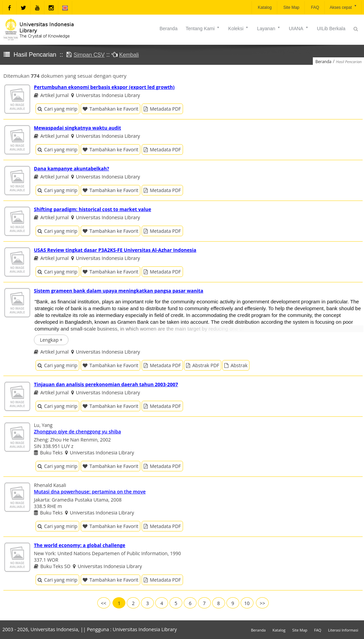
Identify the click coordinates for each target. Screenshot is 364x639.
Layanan (269, 29)
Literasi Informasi (343, 630)
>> (262, 603)
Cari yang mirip (57, 109)
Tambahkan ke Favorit (110, 109)
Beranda (169, 29)
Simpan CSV (89, 55)
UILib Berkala (331, 29)
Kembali (129, 55)
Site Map (291, 7)
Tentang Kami (203, 29)
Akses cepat (343, 7)
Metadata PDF (162, 109)
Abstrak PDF (203, 365)
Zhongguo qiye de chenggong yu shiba (77, 431)
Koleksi (238, 29)
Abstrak (236, 365)
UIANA (299, 29)
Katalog (264, 7)
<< (104, 603)
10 (247, 603)
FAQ (314, 7)
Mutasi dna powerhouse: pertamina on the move (90, 492)
